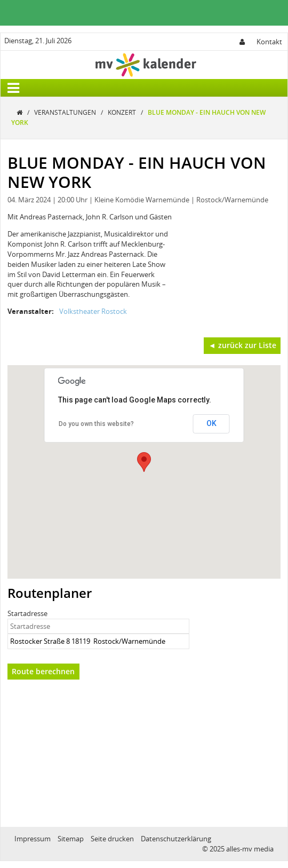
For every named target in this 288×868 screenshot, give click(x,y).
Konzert (123, 112)
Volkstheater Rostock (93, 311)
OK (211, 423)
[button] (144, 462)
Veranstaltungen (66, 112)
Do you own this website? (96, 424)
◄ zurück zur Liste (242, 345)
